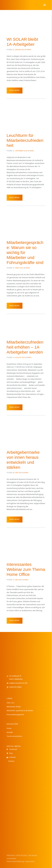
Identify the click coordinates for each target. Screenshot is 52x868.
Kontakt (10, 732)
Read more (15, 90)
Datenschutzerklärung (15, 861)
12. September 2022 (20, 151)
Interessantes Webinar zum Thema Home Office (26, 569)
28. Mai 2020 (17, 473)
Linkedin (12, 757)
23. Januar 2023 (19, 50)
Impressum (30, 861)
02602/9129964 (15, 687)
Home (9, 728)
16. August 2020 (19, 357)
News (29, 50)
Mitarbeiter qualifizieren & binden (20, 711)
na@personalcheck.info (18, 683)
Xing (11, 753)
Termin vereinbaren (14, 736)
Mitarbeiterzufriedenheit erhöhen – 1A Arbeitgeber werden (25, 347)
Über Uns (10, 703)
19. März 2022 (18, 268)
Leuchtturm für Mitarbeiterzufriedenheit (25, 140)
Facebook (13, 749)
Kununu (11, 761)
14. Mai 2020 (17, 580)
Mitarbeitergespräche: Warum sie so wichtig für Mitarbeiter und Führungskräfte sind (25, 252)
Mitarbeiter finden (14, 707)
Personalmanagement (15, 715)
